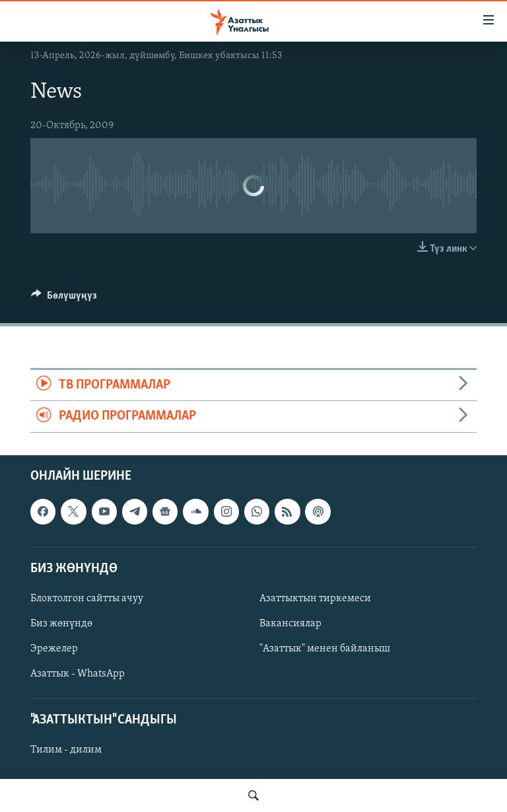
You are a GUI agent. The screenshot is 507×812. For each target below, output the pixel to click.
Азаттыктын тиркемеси (315, 599)
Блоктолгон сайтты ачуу (87, 599)
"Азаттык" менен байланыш (325, 649)
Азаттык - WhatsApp (78, 674)
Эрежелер (54, 649)
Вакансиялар (290, 624)
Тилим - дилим (66, 750)
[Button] (64, 299)
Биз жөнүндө (61, 624)
